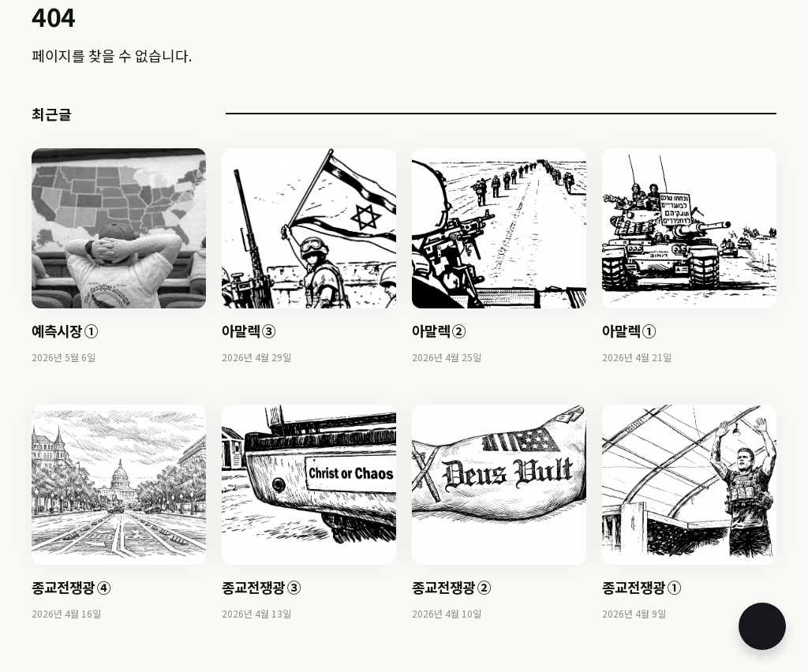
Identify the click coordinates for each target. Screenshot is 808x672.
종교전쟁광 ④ (71, 587)
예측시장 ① (65, 330)
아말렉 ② (439, 330)
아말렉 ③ (249, 330)
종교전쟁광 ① (642, 587)
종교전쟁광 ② (451, 587)
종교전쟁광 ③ (261, 587)
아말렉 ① (629, 330)
